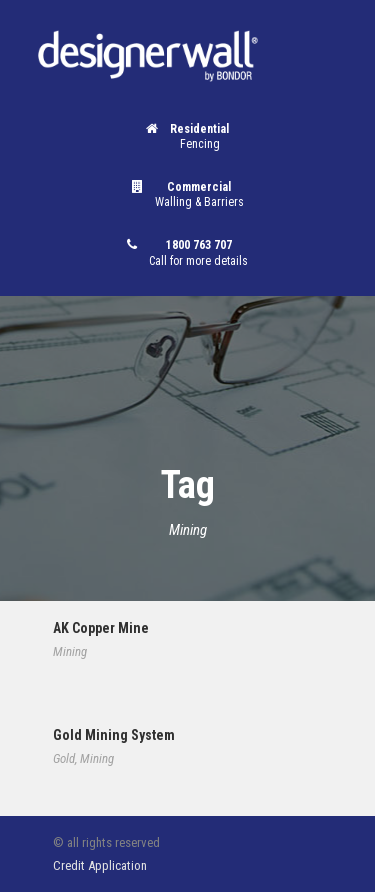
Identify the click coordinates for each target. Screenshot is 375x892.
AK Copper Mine (101, 628)
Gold (64, 758)
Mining (70, 651)
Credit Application (100, 865)
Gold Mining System (114, 735)
